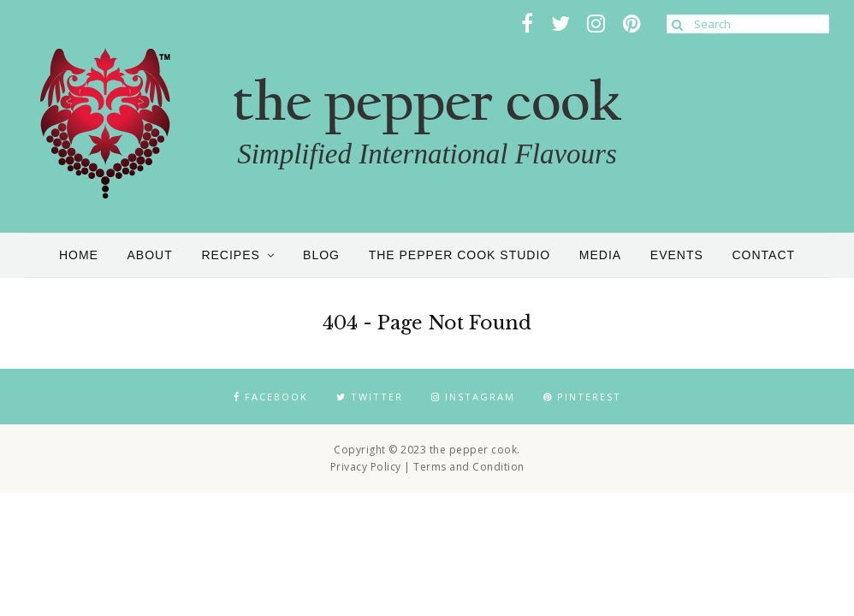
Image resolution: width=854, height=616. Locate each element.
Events (677, 255)
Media (600, 255)
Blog (321, 255)
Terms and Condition (469, 467)
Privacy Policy (366, 467)
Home (79, 255)
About (150, 255)
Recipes (230, 255)
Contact (763, 255)
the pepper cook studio (460, 255)
